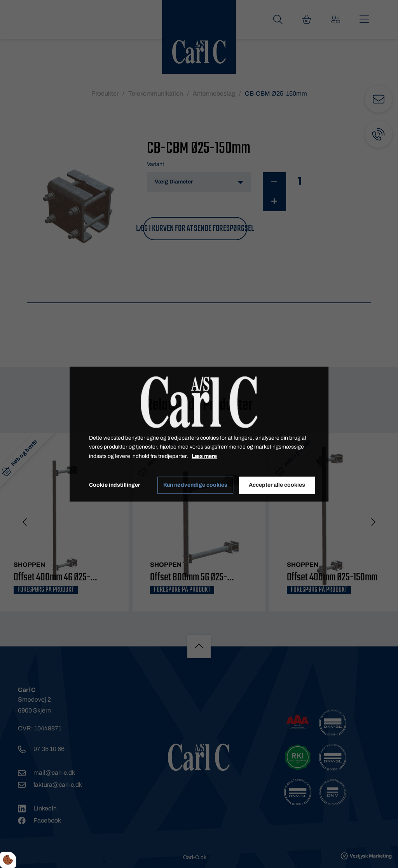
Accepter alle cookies (277, 485)
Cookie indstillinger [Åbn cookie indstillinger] (114, 485)
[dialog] (199, 434)
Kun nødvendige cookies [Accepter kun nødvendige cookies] (195, 485)
